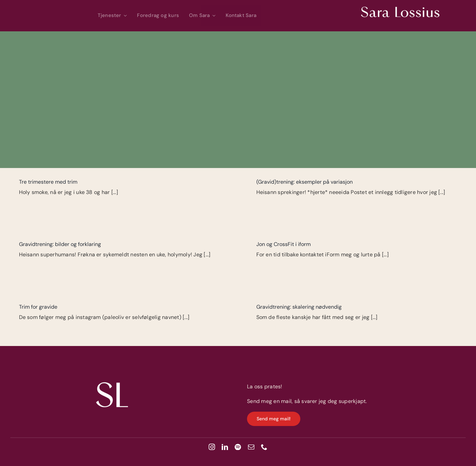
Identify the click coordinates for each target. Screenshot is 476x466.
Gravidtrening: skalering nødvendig (299, 307)
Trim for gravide (38, 307)
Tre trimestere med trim (48, 182)
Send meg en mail (269, 401)
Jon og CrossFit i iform (283, 244)
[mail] (251, 447)
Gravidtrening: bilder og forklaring (60, 244)
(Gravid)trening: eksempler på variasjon (304, 182)
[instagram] (212, 447)
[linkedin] (225, 447)
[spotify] (238, 447)
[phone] (264, 447)
